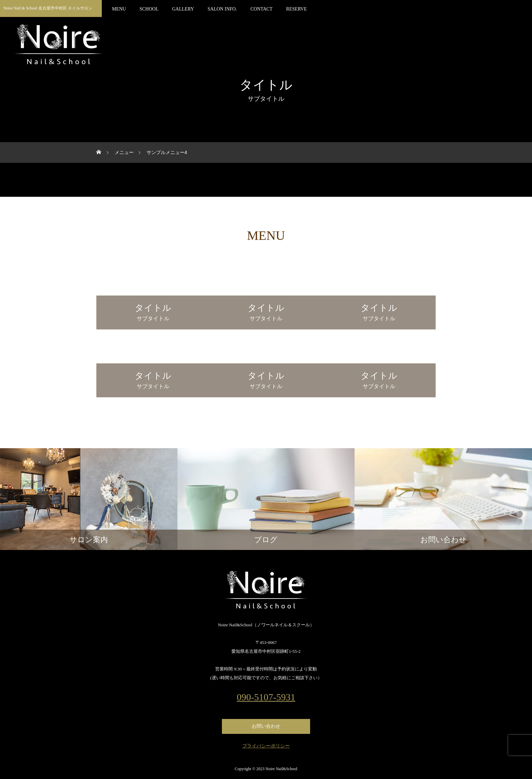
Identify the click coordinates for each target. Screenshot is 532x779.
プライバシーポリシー (266, 746)
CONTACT (261, 9)
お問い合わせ (266, 726)
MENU (119, 9)
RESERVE (296, 9)
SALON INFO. (222, 9)
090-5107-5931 (266, 697)
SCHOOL (149, 9)
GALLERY (183, 9)
